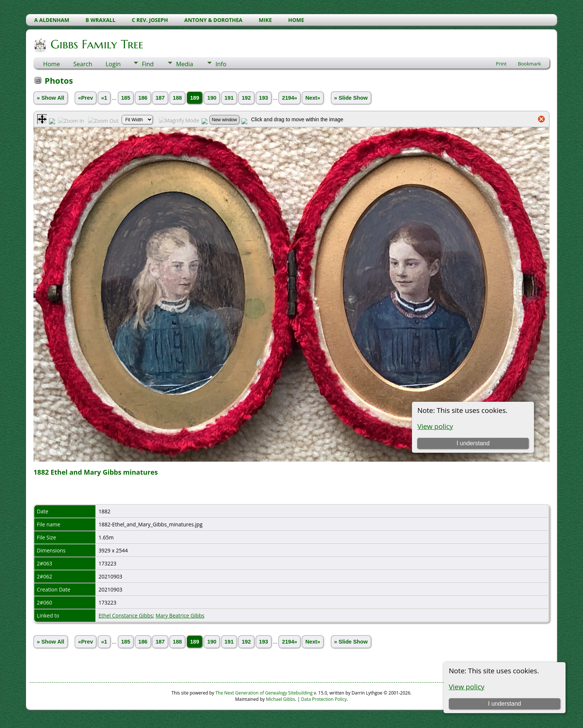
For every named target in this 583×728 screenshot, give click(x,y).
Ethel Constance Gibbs (126, 615)
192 (246, 98)
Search (83, 64)
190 (212, 98)
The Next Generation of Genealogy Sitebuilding (264, 693)
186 (143, 98)
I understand (504, 704)
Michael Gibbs (281, 699)
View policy (467, 687)
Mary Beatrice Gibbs (180, 615)
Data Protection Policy (324, 699)
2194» (289, 98)
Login (113, 64)
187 (160, 98)
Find (148, 64)
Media (184, 64)
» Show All (51, 98)
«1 (104, 98)
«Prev (86, 98)
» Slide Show (351, 98)
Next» (313, 98)
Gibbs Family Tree (96, 44)
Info (221, 64)
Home (51, 64)
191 (229, 98)
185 (126, 98)
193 (264, 98)
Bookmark (529, 64)
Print (501, 64)
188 (177, 98)
